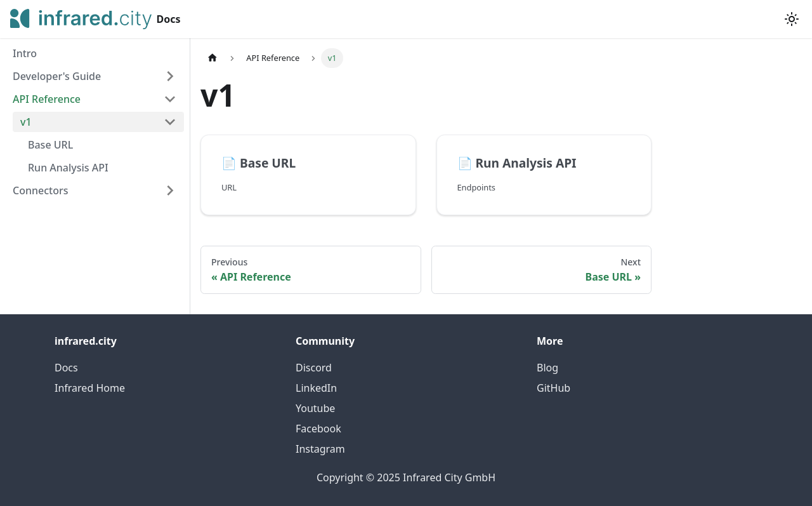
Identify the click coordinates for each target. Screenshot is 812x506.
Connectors (41, 190)
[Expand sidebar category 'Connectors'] (170, 190)
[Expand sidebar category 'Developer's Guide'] (170, 76)
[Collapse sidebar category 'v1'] (170, 122)
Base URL (50, 145)
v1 (26, 122)
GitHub (553, 388)
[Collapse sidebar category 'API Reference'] (170, 99)
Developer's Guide (57, 76)
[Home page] (213, 58)
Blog (547, 368)
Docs (66, 368)
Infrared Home (90, 388)
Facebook (318, 429)
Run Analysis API (68, 168)
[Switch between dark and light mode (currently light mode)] (792, 19)
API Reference (47, 99)
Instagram (320, 449)
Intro (25, 53)
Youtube (315, 408)
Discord (314, 368)
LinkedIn (316, 388)
